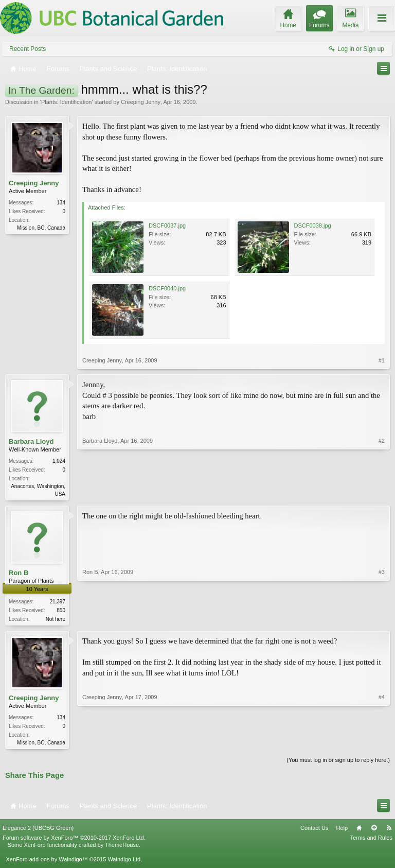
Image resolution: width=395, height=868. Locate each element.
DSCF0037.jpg (167, 225)
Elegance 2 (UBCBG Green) (38, 831)
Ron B (19, 574)
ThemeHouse (122, 848)
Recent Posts (28, 49)
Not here (56, 620)
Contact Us (314, 831)
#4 (382, 743)
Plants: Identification (66, 102)
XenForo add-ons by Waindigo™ (47, 862)
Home (359, 831)
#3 (382, 619)
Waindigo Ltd (124, 862)
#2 (382, 493)
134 (61, 203)
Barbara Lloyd (31, 441)
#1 (382, 360)
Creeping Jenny (141, 102)
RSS (389, 831)
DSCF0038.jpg (313, 225)
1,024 (59, 461)
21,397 (57, 603)
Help (342, 831)
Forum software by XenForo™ (74, 841)
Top (374, 831)
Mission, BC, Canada (41, 228)
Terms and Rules (371, 841)
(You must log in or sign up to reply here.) (338, 763)
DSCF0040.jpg (167, 288)
